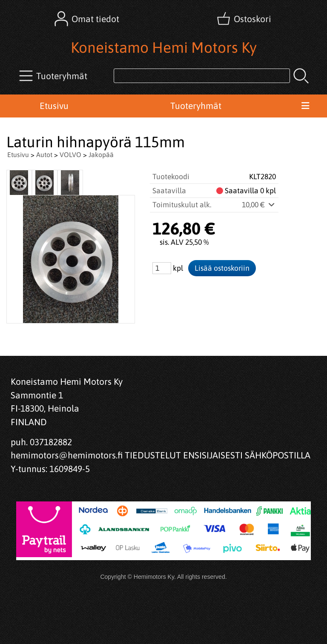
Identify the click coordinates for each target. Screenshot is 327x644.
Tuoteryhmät (196, 106)
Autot (44, 155)
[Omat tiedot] (88, 19)
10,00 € (259, 205)
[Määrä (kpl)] (162, 268)
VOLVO (70, 155)
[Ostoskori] (245, 19)
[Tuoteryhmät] (54, 76)
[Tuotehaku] (202, 76)
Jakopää (101, 155)
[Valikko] (305, 106)
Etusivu (54, 106)
